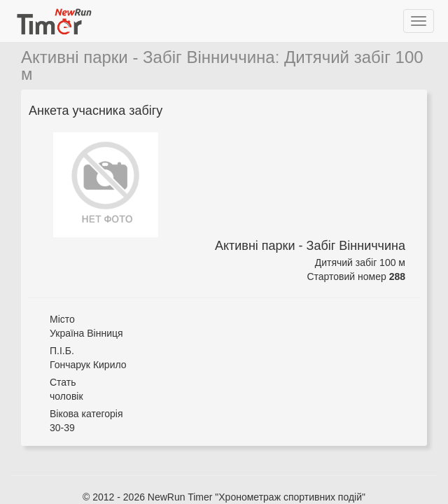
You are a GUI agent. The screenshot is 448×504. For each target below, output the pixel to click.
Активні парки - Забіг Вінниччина (148, 57)
